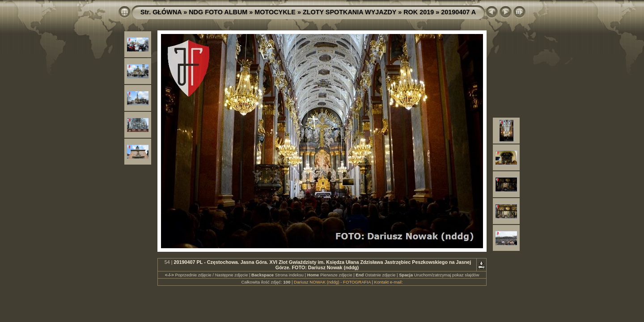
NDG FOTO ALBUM (218, 12)
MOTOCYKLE (275, 12)
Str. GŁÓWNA (161, 12)
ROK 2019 (419, 12)
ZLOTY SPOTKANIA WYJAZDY (350, 12)
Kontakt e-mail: (389, 282)
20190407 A (458, 12)
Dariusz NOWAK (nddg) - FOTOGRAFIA (332, 282)
